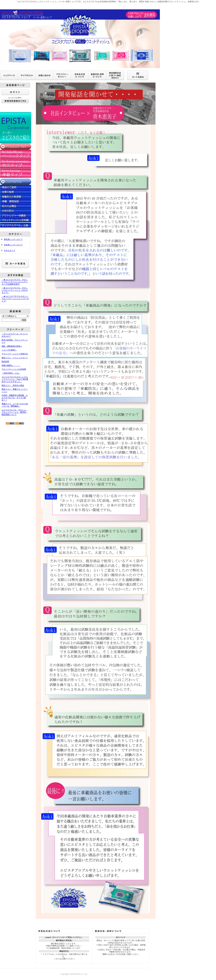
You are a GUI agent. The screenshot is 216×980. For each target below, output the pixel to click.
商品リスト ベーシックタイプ (15, 358)
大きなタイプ (10, 251)
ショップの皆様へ (9, 350)
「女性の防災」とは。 (11, 373)
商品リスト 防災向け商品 (13, 385)
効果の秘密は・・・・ (11, 365)
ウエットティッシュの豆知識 (14, 369)
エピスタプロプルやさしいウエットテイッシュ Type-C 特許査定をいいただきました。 (15, 379)
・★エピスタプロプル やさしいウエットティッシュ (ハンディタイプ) (15, 299)
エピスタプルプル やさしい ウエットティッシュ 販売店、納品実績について (15, 412)
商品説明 (5, 362)
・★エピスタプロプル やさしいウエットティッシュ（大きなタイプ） (15, 290)
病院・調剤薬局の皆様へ (12, 346)
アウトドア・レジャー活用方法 (15, 354)
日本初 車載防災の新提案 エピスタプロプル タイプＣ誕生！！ (15, 398)
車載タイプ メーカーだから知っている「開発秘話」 (15, 405)
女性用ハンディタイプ (13, 245)
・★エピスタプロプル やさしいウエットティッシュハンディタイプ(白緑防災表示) (15, 282)
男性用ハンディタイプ (13, 239)
